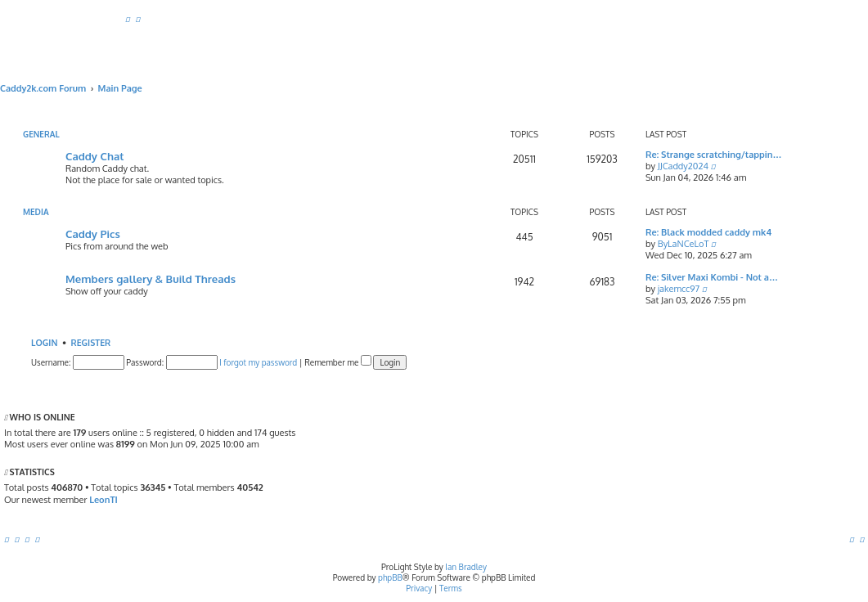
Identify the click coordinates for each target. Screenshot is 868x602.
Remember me (338, 362)
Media (36, 212)
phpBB (390, 577)
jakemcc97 (679, 289)
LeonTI (103, 500)
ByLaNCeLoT (684, 244)
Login (44, 342)
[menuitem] (128, 19)
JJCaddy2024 (683, 166)
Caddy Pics (93, 234)
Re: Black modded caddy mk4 (708, 232)
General (41, 134)
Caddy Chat (95, 156)
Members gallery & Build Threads (151, 279)
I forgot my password (258, 362)
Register (91, 342)
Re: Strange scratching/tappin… (713, 155)
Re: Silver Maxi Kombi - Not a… (712, 277)
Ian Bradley (466, 567)
